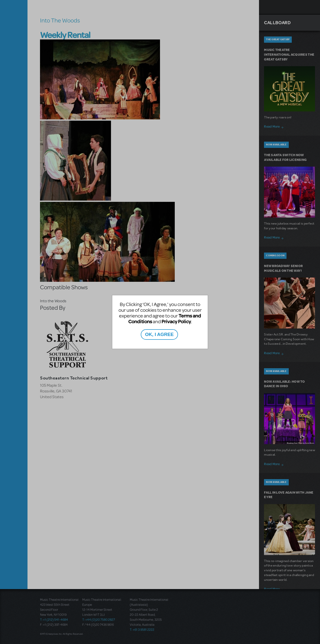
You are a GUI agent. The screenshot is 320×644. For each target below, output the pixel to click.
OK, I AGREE (159, 334)
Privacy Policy (176, 321)
